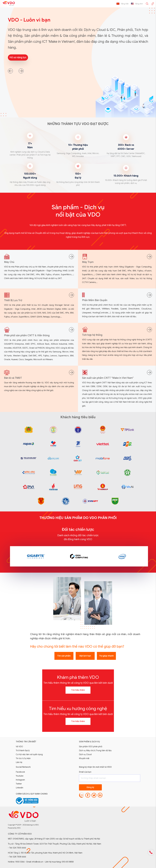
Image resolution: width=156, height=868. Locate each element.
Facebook (20, 772)
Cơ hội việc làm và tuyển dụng (29, 754)
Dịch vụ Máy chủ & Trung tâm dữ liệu (95, 751)
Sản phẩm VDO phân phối (91, 747)
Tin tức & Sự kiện (23, 758)
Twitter (19, 784)
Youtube (20, 776)
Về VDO (19, 747)
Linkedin (19, 788)
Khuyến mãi (84, 758)
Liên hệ (19, 762)
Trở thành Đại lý (23, 751)
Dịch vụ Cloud (85, 754)
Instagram (20, 780)
